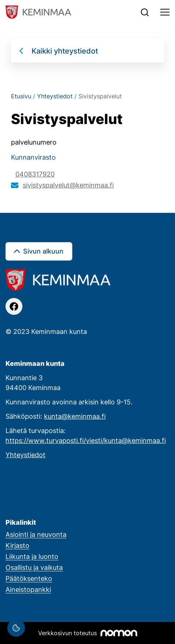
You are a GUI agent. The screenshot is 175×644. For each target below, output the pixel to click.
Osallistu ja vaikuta (34, 567)
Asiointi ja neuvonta (36, 534)
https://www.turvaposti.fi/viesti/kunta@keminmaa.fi (86, 440)
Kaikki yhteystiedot (65, 51)
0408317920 (35, 174)
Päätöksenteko (29, 578)
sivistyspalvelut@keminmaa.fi (68, 185)
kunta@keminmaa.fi (75, 416)
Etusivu (21, 96)
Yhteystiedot (55, 96)
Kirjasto (17, 545)
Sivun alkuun (43, 251)
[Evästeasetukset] (16, 628)
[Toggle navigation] (165, 12)
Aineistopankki (28, 589)
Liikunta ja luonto (32, 556)
